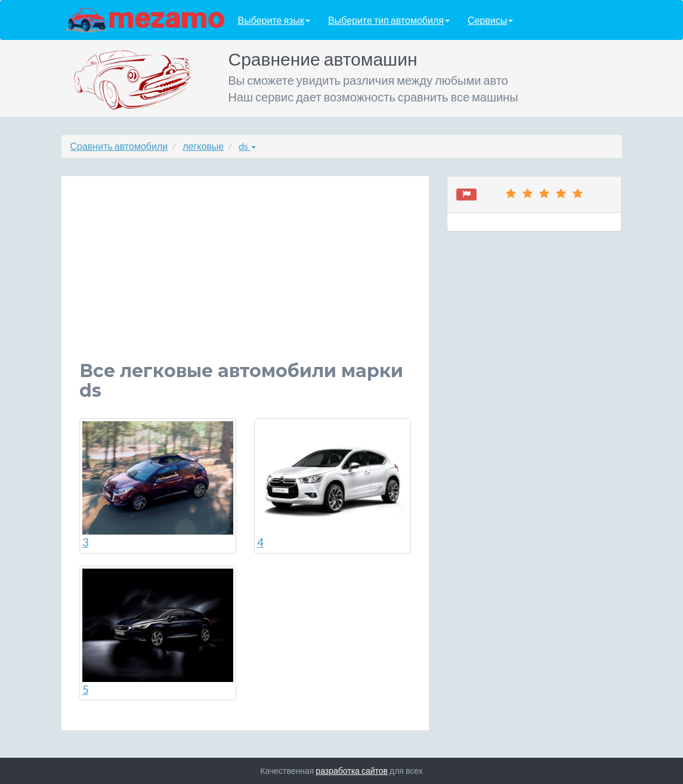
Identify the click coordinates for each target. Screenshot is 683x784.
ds (247, 146)
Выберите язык (274, 20)
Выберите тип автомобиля (389, 20)
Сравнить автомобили (119, 146)
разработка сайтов (352, 771)
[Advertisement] (245, 277)
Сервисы (490, 20)
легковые (203, 146)
